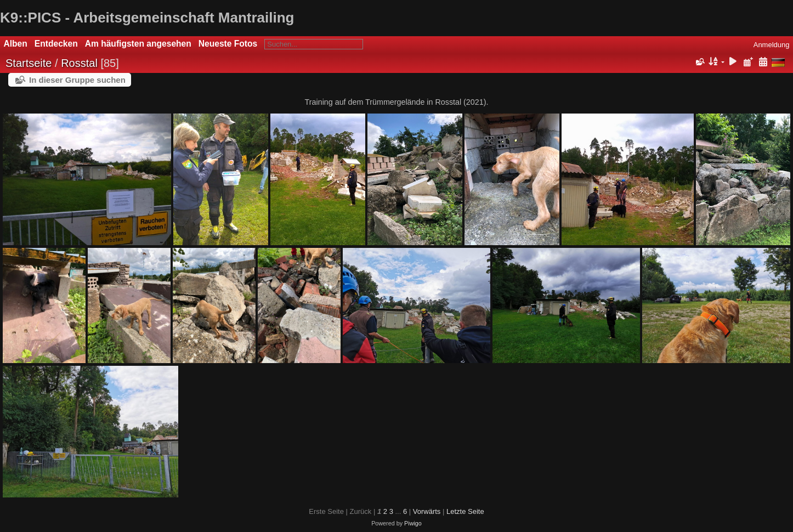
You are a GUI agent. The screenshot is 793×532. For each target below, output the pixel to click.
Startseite (29, 63)
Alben (16, 44)
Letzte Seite (465, 511)
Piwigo (413, 523)
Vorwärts (427, 511)
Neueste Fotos (228, 44)
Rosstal (79, 63)
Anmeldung (772, 45)
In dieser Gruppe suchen (77, 80)
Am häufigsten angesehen (138, 44)
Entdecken (56, 44)
